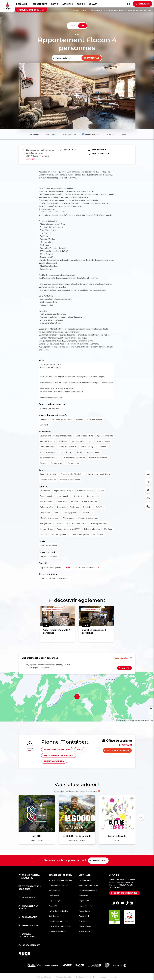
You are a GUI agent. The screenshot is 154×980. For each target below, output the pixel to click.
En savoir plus (92, 58)
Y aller (125, 668)
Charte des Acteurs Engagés (60, 926)
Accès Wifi (53, 906)
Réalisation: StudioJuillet (86, 977)
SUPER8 (37, 836)
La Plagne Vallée (85, 880)
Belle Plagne (84, 921)
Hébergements (39, 4)
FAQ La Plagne (28, 917)
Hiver (73, 26)
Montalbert (83, 896)
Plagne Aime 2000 (86, 931)
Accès (80, 750)
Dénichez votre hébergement (93, 10)
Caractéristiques (69, 134)
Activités (68, 4)
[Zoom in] (151, 708)
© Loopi (151, 720)
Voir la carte (31, 159)
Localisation (109, 134)
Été (83, 26)
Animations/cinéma (54, 761)
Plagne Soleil (84, 916)
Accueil (77, 10)
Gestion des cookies (109, 977)
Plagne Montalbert (52, 610)
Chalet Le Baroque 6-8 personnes (94, 631)
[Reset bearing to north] (151, 716)
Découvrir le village (118, 750)
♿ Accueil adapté (90, 134)
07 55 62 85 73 (68, 150)
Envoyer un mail (99, 154)
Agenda (81, 4)
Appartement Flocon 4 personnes (139, 10)
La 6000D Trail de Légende (77, 836)
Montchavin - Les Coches (89, 885)
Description (50, 134)
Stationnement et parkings (59, 755)
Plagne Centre (85, 911)
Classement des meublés (59, 885)
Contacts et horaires (125, 893)
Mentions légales (44, 977)
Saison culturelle (117, 836)
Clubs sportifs (28, 925)
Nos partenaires (29, 945)
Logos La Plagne (55, 901)
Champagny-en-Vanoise (88, 890)
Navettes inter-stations (57, 750)
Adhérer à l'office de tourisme (60, 880)
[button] (141, 817)
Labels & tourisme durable (59, 921)
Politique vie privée (64, 977)
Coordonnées (33, 134)
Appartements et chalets (116, 10)
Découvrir (22, 4)
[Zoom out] (151, 712)
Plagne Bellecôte (85, 906)
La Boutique (27, 897)
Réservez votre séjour (31, 10)
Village (123, 134)
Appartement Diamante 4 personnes (57, 631)
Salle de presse (55, 916)
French (129, 4)
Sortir (55, 4)
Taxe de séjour (54, 890)
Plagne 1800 (84, 901)
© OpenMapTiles (122, 720)
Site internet (97, 150)
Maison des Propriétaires (58, 911)
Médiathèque (54, 896)
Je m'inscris (99, 860)
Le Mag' (93, 4)
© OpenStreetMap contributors (138, 720)
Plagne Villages (85, 926)
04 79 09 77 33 (125, 745)
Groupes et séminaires (58, 931)
